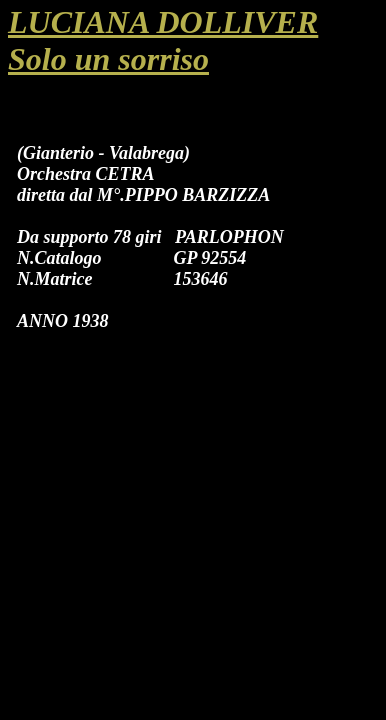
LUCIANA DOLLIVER (163, 22)
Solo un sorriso (108, 59)
